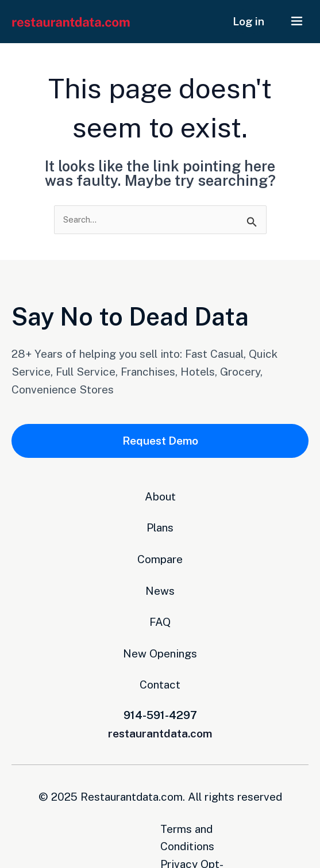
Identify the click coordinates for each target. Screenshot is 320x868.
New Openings (160, 653)
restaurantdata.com (160, 733)
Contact (160, 685)
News (160, 591)
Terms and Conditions (114, 829)
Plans (160, 528)
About (160, 496)
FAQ (160, 622)
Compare (160, 559)
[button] (297, 22)
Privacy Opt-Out (221, 829)
